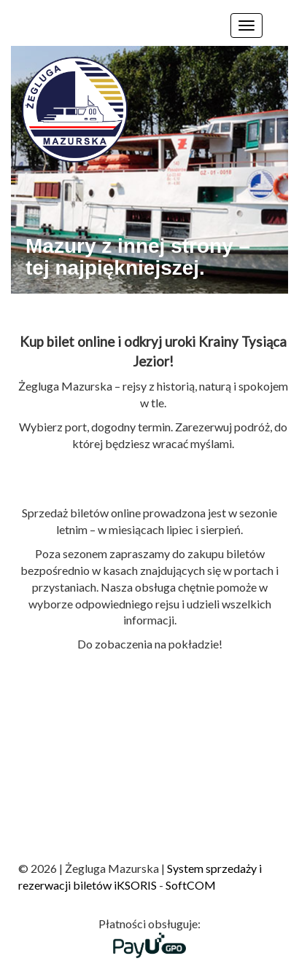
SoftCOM (191, 885)
